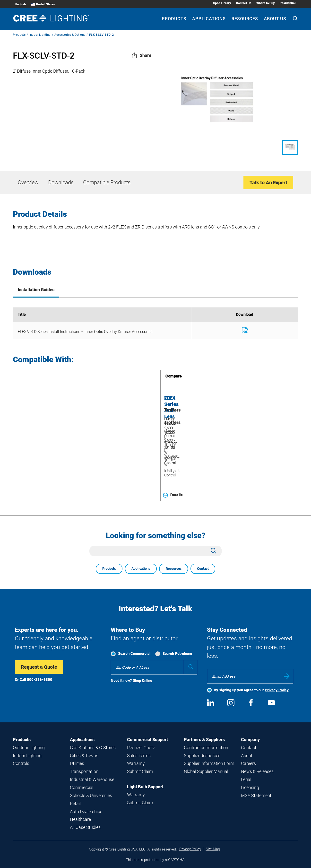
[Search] (295, 19)
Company (250, 740)
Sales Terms (139, 756)
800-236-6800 (40, 680)
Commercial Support (147, 740)
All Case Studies (85, 827)
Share (141, 55)
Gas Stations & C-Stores (93, 748)
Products (19, 35)
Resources (174, 569)
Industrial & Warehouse (92, 779)
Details (173, 495)
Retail (75, 803)
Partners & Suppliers (204, 740)
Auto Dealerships (86, 811)
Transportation (84, 771)
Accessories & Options (70, 35)
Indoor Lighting (40, 35)
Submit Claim (140, 771)
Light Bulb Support (145, 787)
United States (43, 4)
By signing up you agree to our (251, 690)
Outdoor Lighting (29, 748)
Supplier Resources (202, 756)
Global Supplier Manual (206, 771)
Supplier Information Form (209, 763)
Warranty (136, 763)
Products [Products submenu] (174, 19)
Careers (248, 763)
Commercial (82, 787)
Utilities (77, 763)
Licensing (250, 787)
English (21, 4)
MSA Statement (256, 795)
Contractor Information (206, 748)
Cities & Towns (84, 756)
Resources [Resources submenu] (245, 19)
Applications (141, 569)
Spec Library (222, 3)
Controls (21, 763)
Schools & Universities (91, 795)
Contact (203, 569)
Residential (288, 3)
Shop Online (143, 681)
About (247, 756)
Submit (287, 676)
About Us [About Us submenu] (275, 19)
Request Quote (141, 748)
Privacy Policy (277, 690)
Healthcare (80, 819)
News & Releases (257, 771)
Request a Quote (39, 667)
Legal (246, 779)
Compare (167, 376)
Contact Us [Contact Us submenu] (244, 3)
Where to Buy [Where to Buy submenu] (266, 3)
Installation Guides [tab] (36, 290)
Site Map (213, 849)
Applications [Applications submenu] (209, 19)
